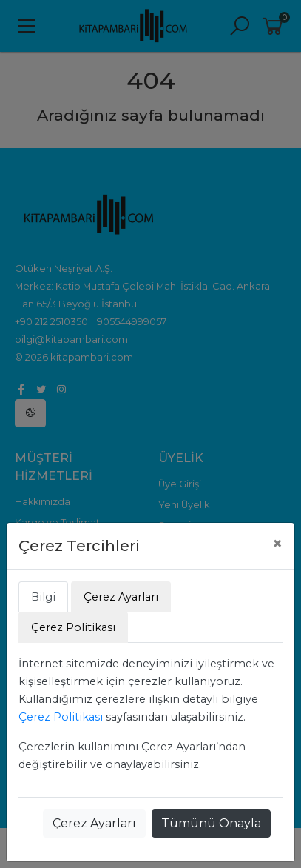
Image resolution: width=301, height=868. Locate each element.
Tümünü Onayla (211, 823)
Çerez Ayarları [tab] (121, 597)
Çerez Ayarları (94, 823)
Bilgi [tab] (43, 597)
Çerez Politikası (61, 717)
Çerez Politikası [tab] (73, 627)
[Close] (277, 544)
